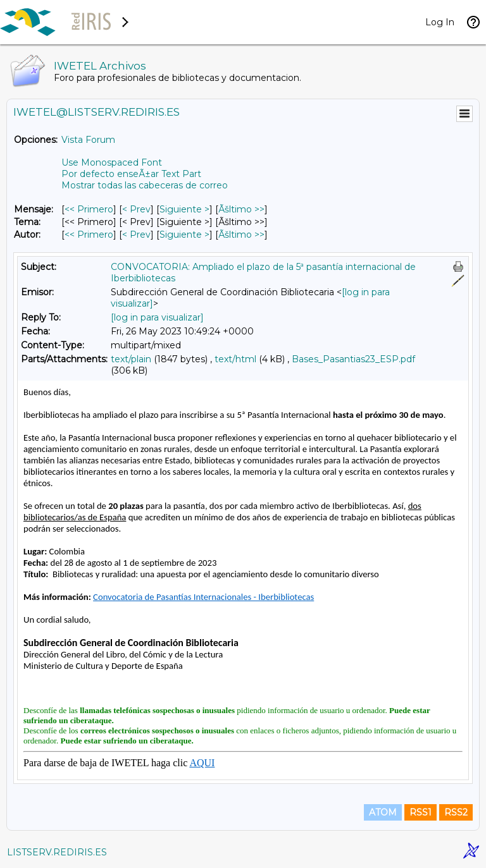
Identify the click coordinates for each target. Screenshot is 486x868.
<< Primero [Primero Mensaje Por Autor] (89, 235)
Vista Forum (88, 140)
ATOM (383, 812)
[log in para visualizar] (157, 317)
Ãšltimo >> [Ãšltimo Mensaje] (241, 209)
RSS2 (456, 812)
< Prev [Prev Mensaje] (136, 209)
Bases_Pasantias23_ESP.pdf (353, 359)
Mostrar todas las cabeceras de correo (145, 185)
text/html (235, 359)
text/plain (131, 359)
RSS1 (421, 812)
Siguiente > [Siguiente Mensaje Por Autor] (184, 235)
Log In (440, 22)
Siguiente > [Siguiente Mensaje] (184, 209)
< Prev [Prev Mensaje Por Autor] (136, 235)
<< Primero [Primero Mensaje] (89, 209)
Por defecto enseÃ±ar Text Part (131, 174)
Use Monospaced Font (112, 162)
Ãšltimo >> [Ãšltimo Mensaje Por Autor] (241, 235)
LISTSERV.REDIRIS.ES (57, 852)
